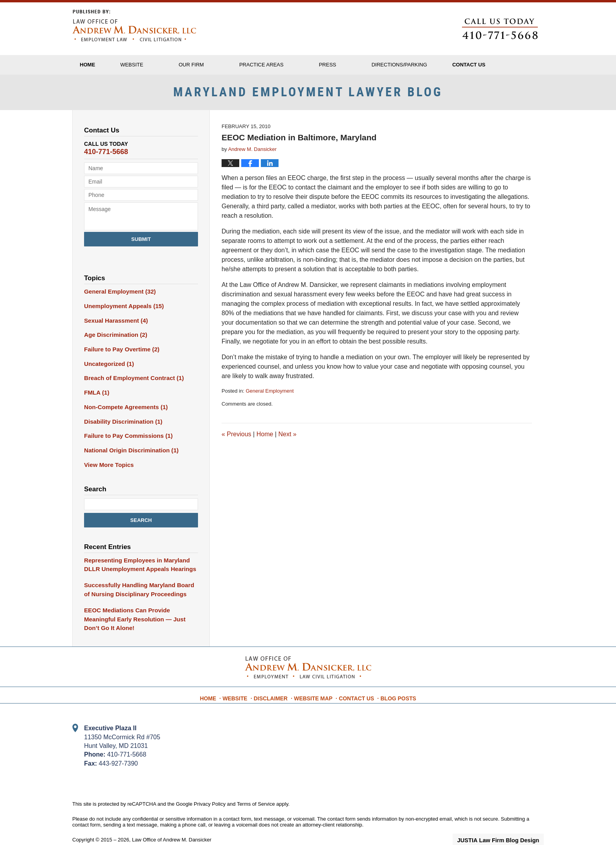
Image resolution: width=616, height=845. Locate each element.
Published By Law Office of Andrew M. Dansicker (500, 29)
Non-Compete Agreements (123, 410)
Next (287, 442)
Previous (236, 442)
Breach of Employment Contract (130, 382)
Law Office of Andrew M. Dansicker (172, 826)
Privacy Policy (210, 790)
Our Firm (212, 65)
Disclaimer (275, 682)
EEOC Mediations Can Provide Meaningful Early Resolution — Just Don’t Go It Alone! (140, 611)
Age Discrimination (113, 341)
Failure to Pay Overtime (119, 355)
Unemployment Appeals (121, 313)
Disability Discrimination (120, 423)
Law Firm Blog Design (506, 827)
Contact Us (355, 682)
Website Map (315, 682)
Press (348, 65)
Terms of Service (256, 790)
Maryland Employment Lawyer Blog (134, 26)
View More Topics (107, 465)
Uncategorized (107, 368)
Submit (141, 247)
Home (98, 65)
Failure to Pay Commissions (125, 437)
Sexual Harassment (114, 327)
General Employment (269, 400)
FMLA (96, 396)
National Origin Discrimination (128, 451)
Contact (499, 65)
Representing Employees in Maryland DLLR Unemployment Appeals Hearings (136, 563)
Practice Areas (282, 65)
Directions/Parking (420, 65)
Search (141, 519)
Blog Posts (394, 682)
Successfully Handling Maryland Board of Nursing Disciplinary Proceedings (138, 587)
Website (152, 65)
